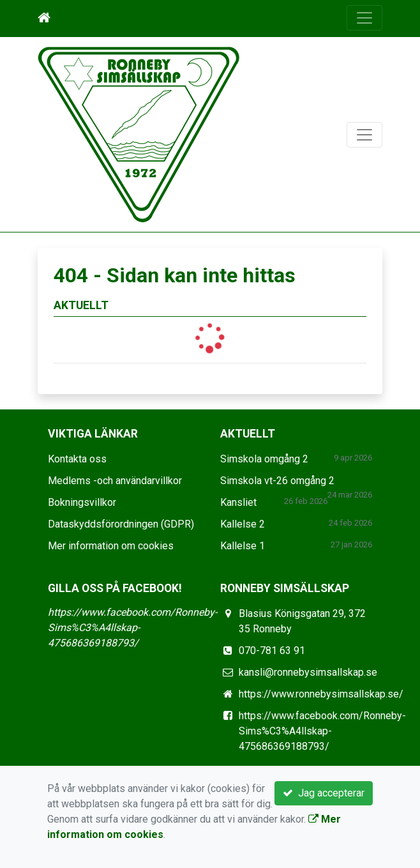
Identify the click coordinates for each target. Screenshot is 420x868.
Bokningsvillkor (82, 502)
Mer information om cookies (111, 546)
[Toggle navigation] (364, 18)
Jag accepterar (324, 793)
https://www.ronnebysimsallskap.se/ (321, 694)
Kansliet (238, 502)
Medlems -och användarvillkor (115, 481)
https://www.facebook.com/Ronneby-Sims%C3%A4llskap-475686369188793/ (132, 628)
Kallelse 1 (243, 546)
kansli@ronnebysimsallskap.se (308, 672)
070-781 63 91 (272, 651)
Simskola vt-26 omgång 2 (277, 481)
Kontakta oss (77, 459)
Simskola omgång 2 (264, 459)
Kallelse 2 (243, 524)
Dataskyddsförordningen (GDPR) (121, 524)
